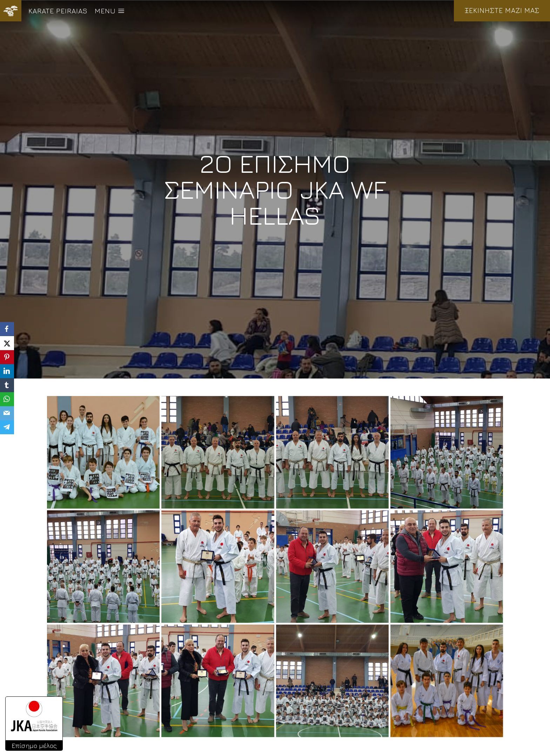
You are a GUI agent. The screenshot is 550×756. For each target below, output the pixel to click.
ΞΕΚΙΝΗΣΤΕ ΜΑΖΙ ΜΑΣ (502, 10)
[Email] (7, 413)
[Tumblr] (7, 385)
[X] (7, 343)
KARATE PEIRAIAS (58, 11)
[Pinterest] (7, 357)
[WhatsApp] (7, 399)
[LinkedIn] (7, 371)
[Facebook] (7, 329)
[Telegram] (7, 427)
